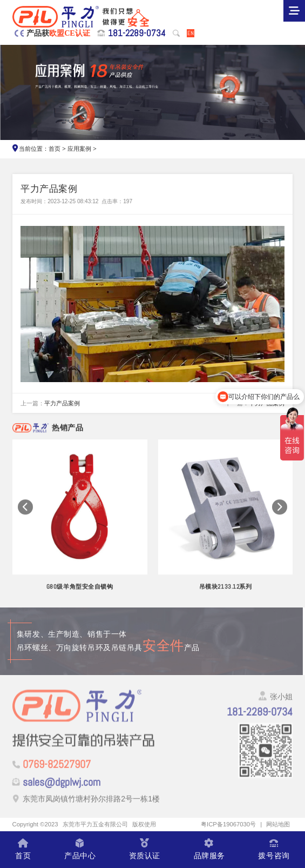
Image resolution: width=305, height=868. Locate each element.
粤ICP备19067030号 (228, 824)
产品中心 (80, 850)
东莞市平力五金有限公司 (95, 824)
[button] (25, 513)
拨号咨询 (274, 850)
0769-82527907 (57, 769)
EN (191, 33)
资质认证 (145, 850)
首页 (55, 149)
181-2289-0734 (137, 33)
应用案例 (79, 149)
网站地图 (278, 824)
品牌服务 (209, 850)
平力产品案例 (62, 403)
